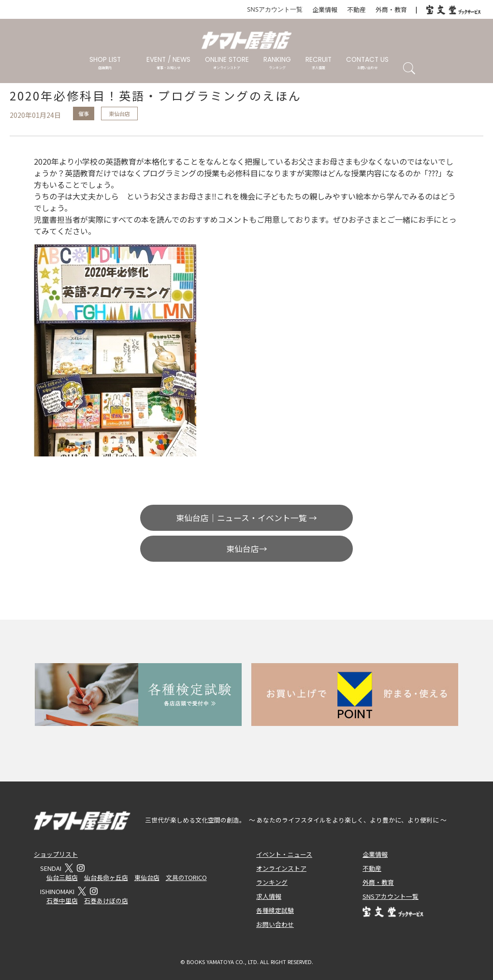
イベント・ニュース (284, 854)
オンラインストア (281, 868)
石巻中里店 (62, 901)
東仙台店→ (247, 549)
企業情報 (325, 9)
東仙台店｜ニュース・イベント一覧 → (246, 518)
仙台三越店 (62, 877)
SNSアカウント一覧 (275, 9)
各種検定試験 (275, 910)
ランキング (272, 882)
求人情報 (269, 896)
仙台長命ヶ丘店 (106, 877)
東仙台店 (119, 114)
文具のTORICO (186, 877)
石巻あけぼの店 (106, 901)
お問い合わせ (275, 924)
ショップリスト (56, 854)
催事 (84, 114)
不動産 (356, 9)
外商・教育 (391, 9)
